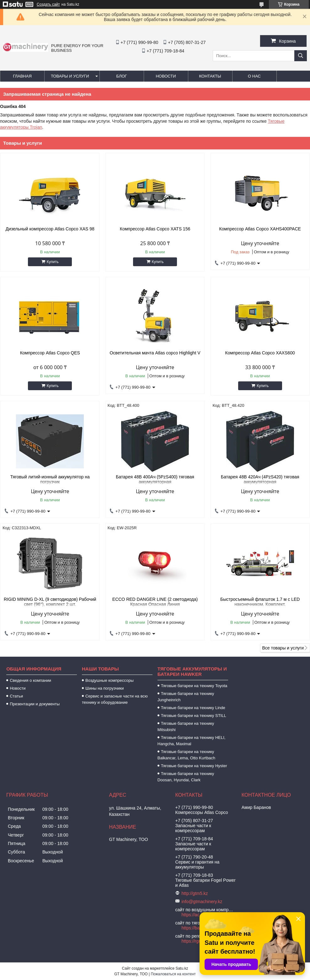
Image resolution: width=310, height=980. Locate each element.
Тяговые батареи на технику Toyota (194, 686)
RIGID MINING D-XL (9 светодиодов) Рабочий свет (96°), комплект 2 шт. (50, 602)
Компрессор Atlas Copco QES (50, 353)
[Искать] (301, 56)
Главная (22, 76)
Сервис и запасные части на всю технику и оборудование (115, 699)
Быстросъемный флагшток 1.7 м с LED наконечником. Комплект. (260, 602)
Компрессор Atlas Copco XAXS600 (260, 353)
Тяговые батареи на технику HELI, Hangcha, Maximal (192, 741)
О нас (254, 76)
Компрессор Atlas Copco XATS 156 (155, 229)
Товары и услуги (70, 76)
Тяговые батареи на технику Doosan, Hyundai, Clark (186, 777)
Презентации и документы (35, 704)
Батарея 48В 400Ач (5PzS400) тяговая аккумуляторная (155, 479)
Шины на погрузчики (104, 688)
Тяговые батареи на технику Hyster (194, 766)
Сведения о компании (30, 680)
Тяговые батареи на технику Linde (193, 708)
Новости (166, 76)
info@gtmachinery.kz (202, 902)
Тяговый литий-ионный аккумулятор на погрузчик (50, 479)
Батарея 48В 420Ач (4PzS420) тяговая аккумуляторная (260, 479)
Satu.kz (182, 968)
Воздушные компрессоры (110, 680)
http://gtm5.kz (195, 893)
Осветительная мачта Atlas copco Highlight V (155, 353)
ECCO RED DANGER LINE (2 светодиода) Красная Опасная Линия (155, 602)
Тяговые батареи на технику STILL (194, 716)
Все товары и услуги (283, 648)
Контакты (210, 76)
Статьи (16, 696)
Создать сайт (48, 4)
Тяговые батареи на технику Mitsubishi (186, 727)
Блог (121, 76)
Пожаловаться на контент (173, 974)
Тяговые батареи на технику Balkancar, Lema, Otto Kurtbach (186, 755)
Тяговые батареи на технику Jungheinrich (186, 697)
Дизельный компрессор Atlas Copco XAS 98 (50, 229)
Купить (53, 262)
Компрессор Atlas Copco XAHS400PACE (260, 229)
